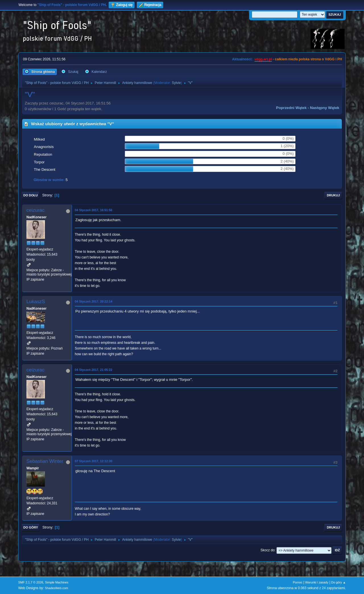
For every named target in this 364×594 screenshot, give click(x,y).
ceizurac (35, 210)
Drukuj (333, 195)
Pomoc (298, 582)
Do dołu (31, 195)
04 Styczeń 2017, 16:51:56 (94, 210)
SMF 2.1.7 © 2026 (31, 582)
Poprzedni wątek (291, 108)
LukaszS (36, 302)
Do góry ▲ (339, 582)
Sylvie (176, 83)
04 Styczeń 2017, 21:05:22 (94, 370)
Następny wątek (325, 108)
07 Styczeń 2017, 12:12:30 (94, 461)
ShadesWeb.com (57, 588)
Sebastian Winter (45, 461)
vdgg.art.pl (263, 59)
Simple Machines (57, 582)
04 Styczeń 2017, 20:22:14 (94, 301)
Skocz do (267, 550)
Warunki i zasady (317, 582)
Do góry (31, 527)
